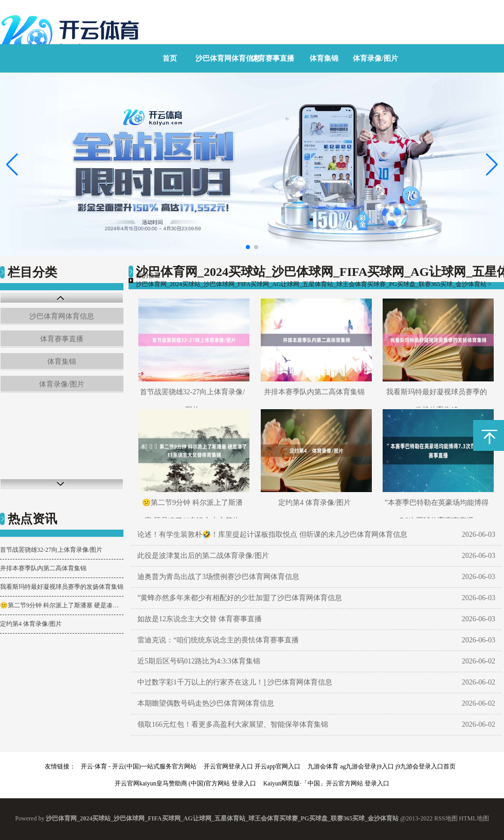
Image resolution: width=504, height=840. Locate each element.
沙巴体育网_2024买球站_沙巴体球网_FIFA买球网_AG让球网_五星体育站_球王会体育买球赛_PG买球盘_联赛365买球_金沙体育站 (311, 284)
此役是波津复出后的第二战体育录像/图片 (203, 556)
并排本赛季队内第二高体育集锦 (43, 568)
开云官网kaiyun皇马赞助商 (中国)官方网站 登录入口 (185, 783)
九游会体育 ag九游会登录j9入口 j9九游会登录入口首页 (382, 766)
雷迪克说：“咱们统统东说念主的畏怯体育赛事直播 (218, 640)
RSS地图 (446, 818)
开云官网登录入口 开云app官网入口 (252, 766)
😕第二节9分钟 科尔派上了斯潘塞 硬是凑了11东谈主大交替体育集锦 (62, 605)
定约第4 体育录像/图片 (31, 624)
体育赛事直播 (273, 58)
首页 (170, 58)
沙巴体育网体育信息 (228, 58)
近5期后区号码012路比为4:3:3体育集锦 (199, 661)
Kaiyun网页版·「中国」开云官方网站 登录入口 (326, 783)
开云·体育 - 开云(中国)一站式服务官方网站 (139, 766)
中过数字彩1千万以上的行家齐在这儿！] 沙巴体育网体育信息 (235, 682)
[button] (492, 165)
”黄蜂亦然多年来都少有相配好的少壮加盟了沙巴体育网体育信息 (240, 598)
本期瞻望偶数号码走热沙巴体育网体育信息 (206, 703)
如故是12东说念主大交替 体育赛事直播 (200, 619)
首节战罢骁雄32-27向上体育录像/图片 (51, 550)
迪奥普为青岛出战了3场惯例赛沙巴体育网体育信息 (218, 577)
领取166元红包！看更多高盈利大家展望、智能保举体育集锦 (233, 724)
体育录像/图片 (375, 58)
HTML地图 (474, 818)
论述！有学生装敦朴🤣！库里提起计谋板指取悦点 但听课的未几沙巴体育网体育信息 (272, 535)
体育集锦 (324, 58)
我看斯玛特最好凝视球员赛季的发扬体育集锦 (62, 587)
